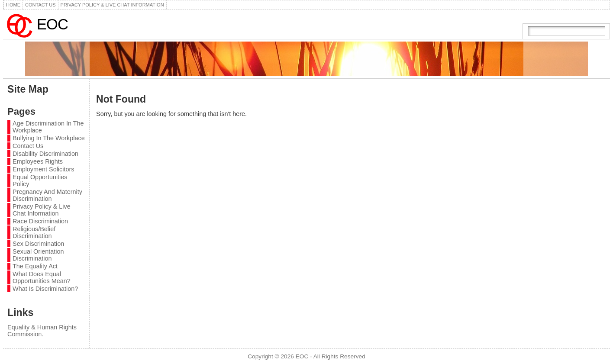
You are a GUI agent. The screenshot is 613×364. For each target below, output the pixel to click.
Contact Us (28, 146)
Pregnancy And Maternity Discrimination (47, 195)
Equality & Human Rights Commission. (42, 331)
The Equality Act (35, 266)
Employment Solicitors (43, 169)
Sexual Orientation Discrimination (38, 255)
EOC (52, 24)
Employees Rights (38, 161)
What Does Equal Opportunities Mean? (42, 277)
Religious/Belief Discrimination (34, 232)
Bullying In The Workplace (49, 138)
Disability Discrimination (45, 154)
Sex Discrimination (38, 244)
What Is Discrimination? (45, 289)
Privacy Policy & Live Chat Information (42, 210)
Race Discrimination (40, 221)
